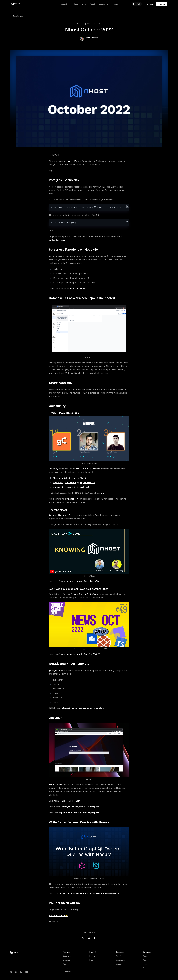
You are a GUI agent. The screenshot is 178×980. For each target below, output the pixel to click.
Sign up (162, 4)
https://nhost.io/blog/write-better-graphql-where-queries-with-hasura (86, 893)
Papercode (58, 483)
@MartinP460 (55, 784)
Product (65, 4)
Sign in (150, 4)
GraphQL (67, 960)
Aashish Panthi (84, 487)
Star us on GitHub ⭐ (58, 916)
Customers (103, 4)
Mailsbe (56, 487)
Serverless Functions (76, 288)
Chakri (83, 478)
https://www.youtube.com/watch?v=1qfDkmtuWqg (77, 581)
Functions (67, 972)
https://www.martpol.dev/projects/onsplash (79, 813)
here (102, 493)
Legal (145, 964)
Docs (76, 4)
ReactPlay (53, 469)
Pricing (115, 4)
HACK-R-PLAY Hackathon (88, 469)
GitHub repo (70, 478)
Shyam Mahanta (87, 483)
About (92, 4)
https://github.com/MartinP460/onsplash (80, 807)
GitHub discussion (57, 240)
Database (67, 956)
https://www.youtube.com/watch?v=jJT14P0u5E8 (77, 654)
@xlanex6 (75, 594)
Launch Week (73, 161)
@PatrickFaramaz (93, 594)
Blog (84, 4)
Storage (66, 968)
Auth (65, 964)
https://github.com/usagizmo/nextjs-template (83, 708)
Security (146, 968)
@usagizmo (54, 670)
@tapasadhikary (56, 515)
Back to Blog (17, 16)
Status (145, 960)
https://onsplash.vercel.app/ (67, 801)
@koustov (73, 515)
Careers (119, 964)
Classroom (58, 478)
